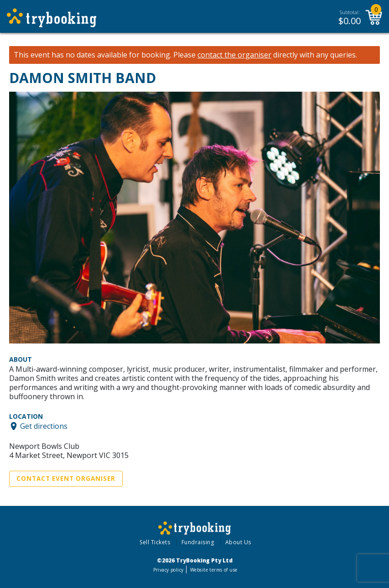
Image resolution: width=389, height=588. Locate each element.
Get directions (44, 426)
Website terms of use (214, 570)
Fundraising (198, 542)
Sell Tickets (155, 542)
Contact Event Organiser (66, 479)
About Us (238, 542)
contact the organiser (234, 55)
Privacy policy (169, 570)
